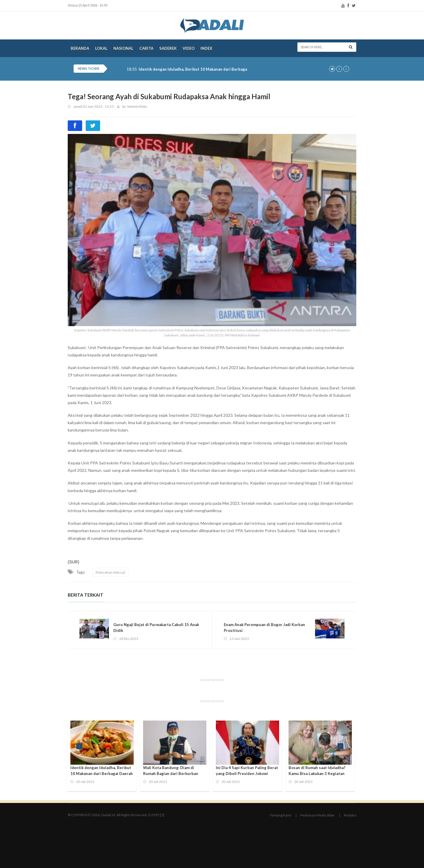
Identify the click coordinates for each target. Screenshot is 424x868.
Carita (146, 48)
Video (189, 48)
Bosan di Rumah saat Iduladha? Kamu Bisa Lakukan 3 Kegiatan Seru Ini (317, 774)
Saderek (168, 48)
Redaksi (350, 815)
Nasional (123, 48)
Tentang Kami (280, 815)
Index (206, 48)
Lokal (101, 48)
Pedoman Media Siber (318, 815)
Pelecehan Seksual (110, 572)
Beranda (80, 48)
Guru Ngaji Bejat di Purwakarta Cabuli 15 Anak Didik (156, 628)
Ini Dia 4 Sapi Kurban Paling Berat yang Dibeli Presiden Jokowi (247, 771)
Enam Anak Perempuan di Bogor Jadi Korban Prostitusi (264, 628)
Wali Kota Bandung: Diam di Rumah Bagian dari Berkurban (171, 771)
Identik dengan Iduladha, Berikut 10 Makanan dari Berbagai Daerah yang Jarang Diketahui (222, 69)
